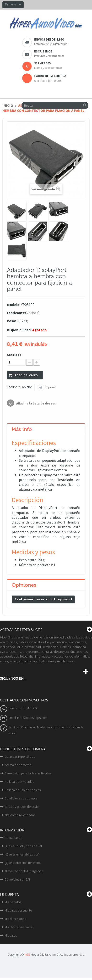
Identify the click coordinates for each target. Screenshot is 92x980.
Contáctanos (13, 838)
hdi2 (27, 955)
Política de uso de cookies (23, 790)
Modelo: (14, 305)
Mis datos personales (19, 927)
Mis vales (11, 935)
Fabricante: (16, 313)
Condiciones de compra (21, 798)
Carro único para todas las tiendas (28, 773)
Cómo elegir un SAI (17, 879)
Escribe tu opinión (20, 387)
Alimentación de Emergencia (24, 871)
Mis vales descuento (18, 910)
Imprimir (50, 387)
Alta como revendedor (20, 815)
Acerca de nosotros (18, 765)
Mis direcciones (15, 919)
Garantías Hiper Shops (20, 757)
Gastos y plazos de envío (22, 807)
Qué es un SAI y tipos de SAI (23, 846)
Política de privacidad (19, 782)
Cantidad (14, 355)
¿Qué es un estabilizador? (22, 854)
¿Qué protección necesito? (23, 863)
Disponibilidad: (19, 330)
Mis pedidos (13, 902)
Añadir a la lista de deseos (36, 403)
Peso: (11, 321)
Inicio (8, 106)
